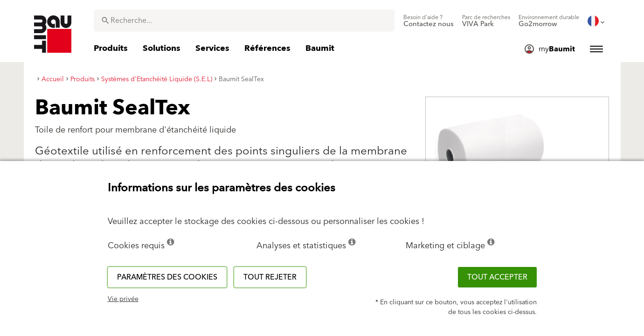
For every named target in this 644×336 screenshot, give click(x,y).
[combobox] (244, 21)
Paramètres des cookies (167, 277)
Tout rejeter (270, 277)
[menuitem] (429, 21)
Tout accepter (497, 277)
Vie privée (123, 299)
